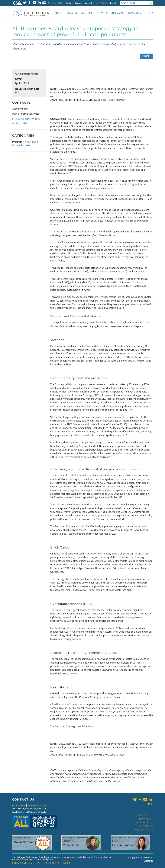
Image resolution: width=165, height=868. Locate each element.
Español (114, 3)
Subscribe (89, 3)
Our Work (72, 13)
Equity (149, 13)
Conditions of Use (143, 823)
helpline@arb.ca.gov (37, 806)
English (104, 3)
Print (147, 56)
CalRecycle (27, 863)
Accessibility (146, 815)
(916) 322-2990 (20, 124)
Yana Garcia (71, 845)
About (59, 13)
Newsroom (135, 13)
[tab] (97, 3)
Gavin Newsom (24, 842)
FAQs (61, 3)
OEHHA (56, 863)
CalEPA (15, 863)
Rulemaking (118, 13)
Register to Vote (144, 830)
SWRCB (66, 863)
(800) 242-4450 (19, 806)
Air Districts (146, 827)
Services (102, 13)
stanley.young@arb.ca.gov (26, 119)
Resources (87, 13)
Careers (79, 3)
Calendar (52, 3)
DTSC (46, 863)
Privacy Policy (145, 819)
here (90, 726)
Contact (69, 3)
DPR (38, 863)
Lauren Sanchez (123, 845)
